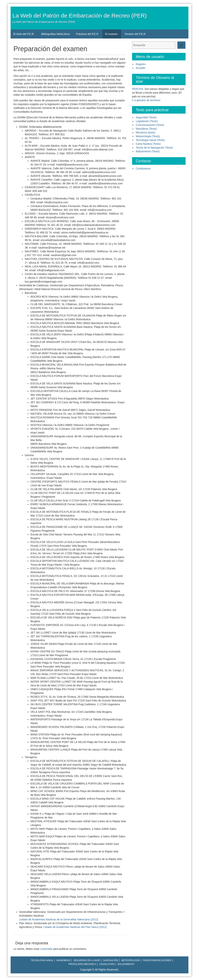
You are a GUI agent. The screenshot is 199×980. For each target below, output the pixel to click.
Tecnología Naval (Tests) (150, 140)
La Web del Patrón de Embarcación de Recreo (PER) (80, 16)
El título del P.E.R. (24, 34)
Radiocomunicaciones (157, 960)
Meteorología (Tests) (148, 136)
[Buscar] (181, 45)
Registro (141, 64)
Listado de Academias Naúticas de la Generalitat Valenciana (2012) (59, 919)
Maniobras (63, 960)
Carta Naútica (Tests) (148, 144)
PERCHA (138, 89)
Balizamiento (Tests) (148, 151)
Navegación (111, 960)
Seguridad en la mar (87, 960)
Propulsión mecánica (82, 964)
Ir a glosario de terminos (146, 100)
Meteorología (131, 960)
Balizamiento (126, 964)
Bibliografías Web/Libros (56, 34)
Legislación (107, 964)
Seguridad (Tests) (146, 117)
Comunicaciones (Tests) (150, 125)
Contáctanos (143, 169)
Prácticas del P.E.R (87, 34)
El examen (111, 34)
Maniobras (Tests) (146, 129)
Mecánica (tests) (146, 132)
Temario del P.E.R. (135, 34)
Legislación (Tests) (147, 121)
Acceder (141, 68)
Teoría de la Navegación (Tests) (154, 148)
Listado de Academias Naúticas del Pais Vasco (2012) (75, 927)
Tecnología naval (42, 960)
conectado (46, 949)
